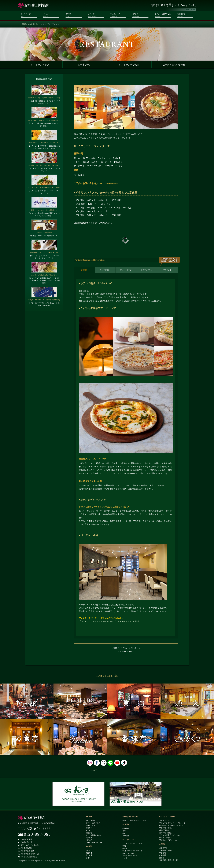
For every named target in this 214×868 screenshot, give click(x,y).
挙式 (124, 846)
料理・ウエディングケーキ (132, 851)
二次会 (125, 858)
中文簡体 (89, 855)
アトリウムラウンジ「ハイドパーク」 (173, 823)
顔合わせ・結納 (128, 853)
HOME (23, 24)
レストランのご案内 (129, 65)
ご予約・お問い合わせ (174, 65)
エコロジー (90, 828)
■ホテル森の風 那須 (26, 848)
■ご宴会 (163, 844)
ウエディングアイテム (131, 856)
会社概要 (89, 838)
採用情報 (89, 833)
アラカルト (167, 270)
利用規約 (89, 840)
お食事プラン (85, 65)
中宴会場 (163, 853)
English (88, 850)
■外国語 (89, 847)
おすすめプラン (147, 270)
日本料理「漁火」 (166, 833)
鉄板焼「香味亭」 (166, 838)
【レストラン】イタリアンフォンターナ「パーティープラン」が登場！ (110, 622)
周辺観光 (126, 836)
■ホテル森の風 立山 (26, 842)
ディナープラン (126, 270)
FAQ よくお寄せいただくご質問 (134, 821)
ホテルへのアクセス (93, 823)
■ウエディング (128, 840)
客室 (124, 831)
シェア (94, 770)
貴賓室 (162, 858)
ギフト (88, 830)
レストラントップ (40, 65)
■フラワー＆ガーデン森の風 (29, 845)
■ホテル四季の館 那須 (27, 851)
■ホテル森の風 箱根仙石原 (28, 857)
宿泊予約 (126, 828)
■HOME (89, 817)
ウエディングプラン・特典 (132, 843)
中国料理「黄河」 (166, 828)
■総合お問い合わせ (130, 817)
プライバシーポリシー (94, 843)
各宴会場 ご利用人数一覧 (169, 860)
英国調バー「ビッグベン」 (169, 840)
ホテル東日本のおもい (94, 835)
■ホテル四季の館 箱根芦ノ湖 (29, 854)
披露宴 (125, 848)
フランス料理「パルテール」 (170, 835)
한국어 (88, 858)
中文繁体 (89, 853)
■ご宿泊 (126, 824)
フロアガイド (91, 825)
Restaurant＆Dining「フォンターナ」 (173, 825)
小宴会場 (163, 855)
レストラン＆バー (34, 24)
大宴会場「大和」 (166, 850)
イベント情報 (91, 821)
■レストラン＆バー (167, 817)
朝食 (124, 833)
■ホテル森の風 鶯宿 (26, 839)
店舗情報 (84, 270)
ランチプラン (105, 270)
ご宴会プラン (164, 848)
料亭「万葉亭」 (165, 830)
